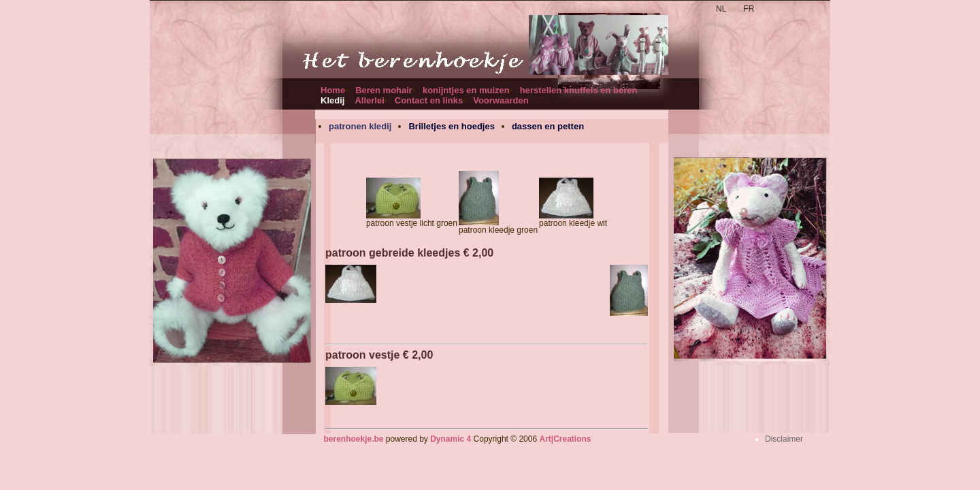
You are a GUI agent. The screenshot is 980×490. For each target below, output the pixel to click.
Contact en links (429, 100)
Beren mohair (384, 90)
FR (749, 9)
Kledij (332, 100)
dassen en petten (548, 126)
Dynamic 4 (451, 439)
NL (721, 9)
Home (333, 90)
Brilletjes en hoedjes (451, 126)
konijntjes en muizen (466, 90)
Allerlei (369, 100)
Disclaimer (784, 439)
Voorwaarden (501, 100)
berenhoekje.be (353, 439)
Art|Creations (565, 439)
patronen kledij (360, 126)
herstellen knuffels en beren (579, 90)
